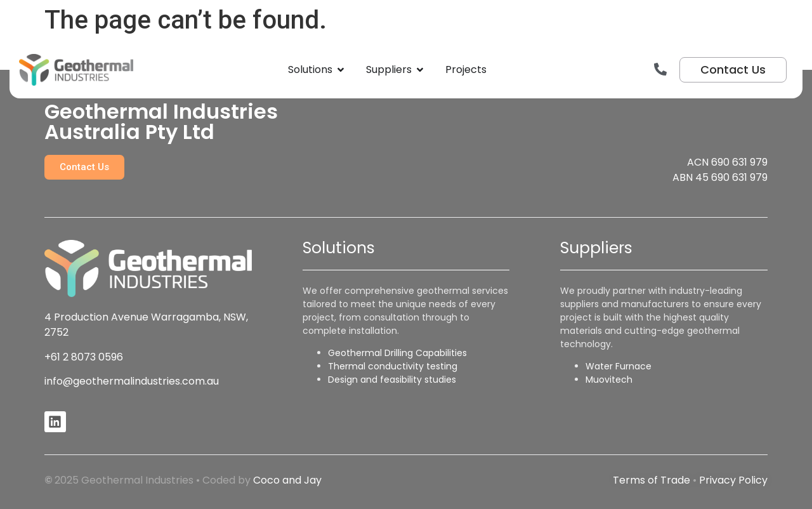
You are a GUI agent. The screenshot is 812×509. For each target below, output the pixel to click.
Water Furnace (619, 366)
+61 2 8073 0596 (84, 357)
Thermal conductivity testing (393, 366)
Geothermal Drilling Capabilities (397, 353)
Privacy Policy (733, 480)
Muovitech (609, 380)
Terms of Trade (652, 480)
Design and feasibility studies (392, 380)
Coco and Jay (287, 480)
